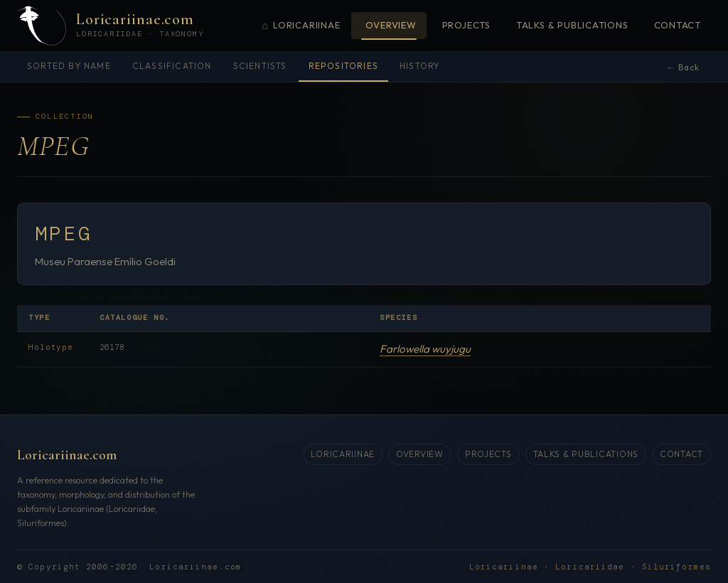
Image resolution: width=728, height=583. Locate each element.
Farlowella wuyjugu (425, 349)
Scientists (260, 66)
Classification (172, 66)
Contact (678, 25)
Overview (391, 25)
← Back (683, 67)
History (419, 66)
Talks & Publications (572, 25)
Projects (466, 25)
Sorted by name (69, 66)
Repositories (343, 66)
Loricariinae (301, 26)
